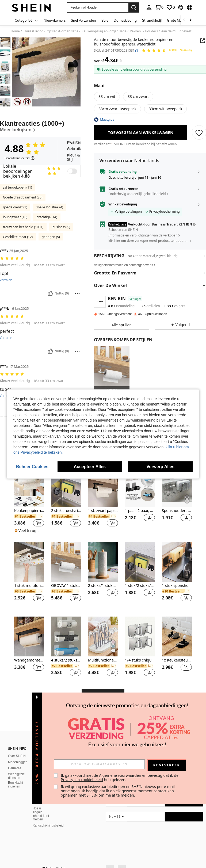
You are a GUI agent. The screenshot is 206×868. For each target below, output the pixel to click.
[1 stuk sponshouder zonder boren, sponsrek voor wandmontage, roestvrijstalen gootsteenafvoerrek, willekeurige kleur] (177, 585)
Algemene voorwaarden (120, 775)
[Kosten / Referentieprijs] (120, 61)
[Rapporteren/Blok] (77, 316)
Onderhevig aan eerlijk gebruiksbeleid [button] (137, 194)
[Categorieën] (26, 20)
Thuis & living (33, 31)
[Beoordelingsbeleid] (20, 181)
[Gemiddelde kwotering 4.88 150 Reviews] (167, 51)
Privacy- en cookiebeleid (82, 780)
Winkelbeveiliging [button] (123, 204)
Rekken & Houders (144, 31)
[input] (99, 764)
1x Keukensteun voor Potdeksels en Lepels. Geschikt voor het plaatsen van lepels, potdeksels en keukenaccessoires (177, 683)
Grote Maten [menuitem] (177, 20)
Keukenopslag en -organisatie (104, 31)
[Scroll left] (184, 20)
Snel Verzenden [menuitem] (83, 20)
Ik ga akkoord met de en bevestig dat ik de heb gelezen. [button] (120, 777)
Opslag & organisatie (63, 31)
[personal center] (149, 7)
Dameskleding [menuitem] (125, 20)
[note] (28, 553)
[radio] (107, 97)
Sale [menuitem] (105, 20)
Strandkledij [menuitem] (152, 20)
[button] (98, 7)
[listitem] (112, 370)
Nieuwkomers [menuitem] (55, 20)
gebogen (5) (51, 260)
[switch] (72, 194)
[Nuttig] (50, 316)
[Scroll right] (190, 20)
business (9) (61, 250)
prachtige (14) (47, 240)
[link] (159, 7)
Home (15, 31)
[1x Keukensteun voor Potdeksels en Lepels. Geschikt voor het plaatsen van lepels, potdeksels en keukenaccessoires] (177, 659)
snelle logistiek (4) (49, 230)
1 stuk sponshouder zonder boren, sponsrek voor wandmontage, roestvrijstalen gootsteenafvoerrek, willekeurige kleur (177, 608)
